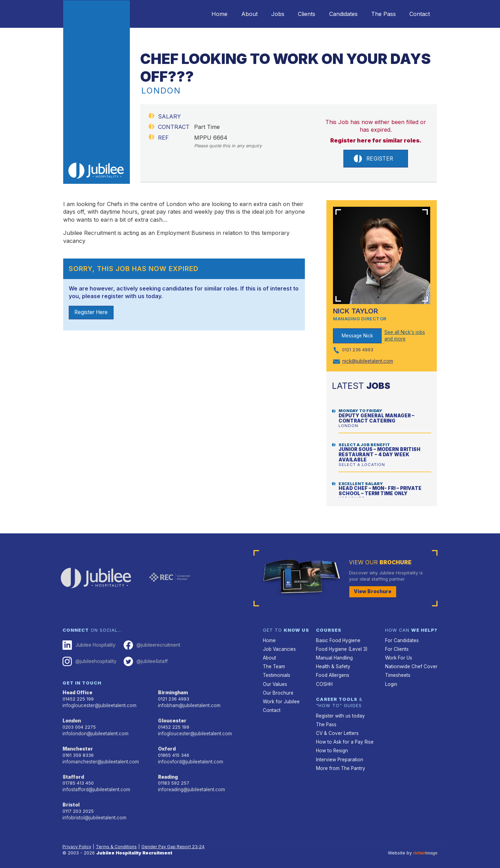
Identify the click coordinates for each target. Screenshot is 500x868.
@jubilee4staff (144, 660)
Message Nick (357, 336)
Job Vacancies (279, 648)
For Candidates (401, 640)
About (233, 14)
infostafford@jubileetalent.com (95, 785)
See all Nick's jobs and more (404, 336)
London (72, 718)
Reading (168, 773)
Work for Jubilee (281, 699)
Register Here (93, 313)
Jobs (264, 14)
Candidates (336, 14)
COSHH (324, 682)
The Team (274, 665)
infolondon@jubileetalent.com (94, 731)
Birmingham (173, 691)
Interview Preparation (339, 755)
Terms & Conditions (118, 842)
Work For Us (398, 657)
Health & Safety (333, 665)
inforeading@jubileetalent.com (190, 785)
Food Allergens (332, 673)
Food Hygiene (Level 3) (341, 648)
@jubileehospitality (89, 660)
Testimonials (276, 673)
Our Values (274, 682)
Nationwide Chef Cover (410, 665)
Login (391, 682)
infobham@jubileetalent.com (188, 703)
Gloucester (172, 718)
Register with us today (340, 713)
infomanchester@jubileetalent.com (99, 758)
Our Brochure (277, 690)
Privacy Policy (78, 842)
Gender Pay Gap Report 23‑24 (176, 842)
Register (373, 159)
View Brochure (372, 591)
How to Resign (331, 747)
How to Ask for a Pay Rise (344, 738)
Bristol (70, 800)
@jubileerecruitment (149, 644)
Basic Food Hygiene (337, 640)
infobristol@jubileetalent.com (93, 813)
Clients (296, 14)
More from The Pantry (340, 763)
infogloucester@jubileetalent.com (98, 703)
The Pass (379, 14)
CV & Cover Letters (337, 730)
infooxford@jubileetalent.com (189, 758)
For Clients (396, 648)
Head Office (77, 691)
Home (200, 14)
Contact (418, 14)
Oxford (167, 746)
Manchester (77, 746)
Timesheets (398, 673)
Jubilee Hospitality (88, 644)
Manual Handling (334, 657)
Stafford (73, 773)
